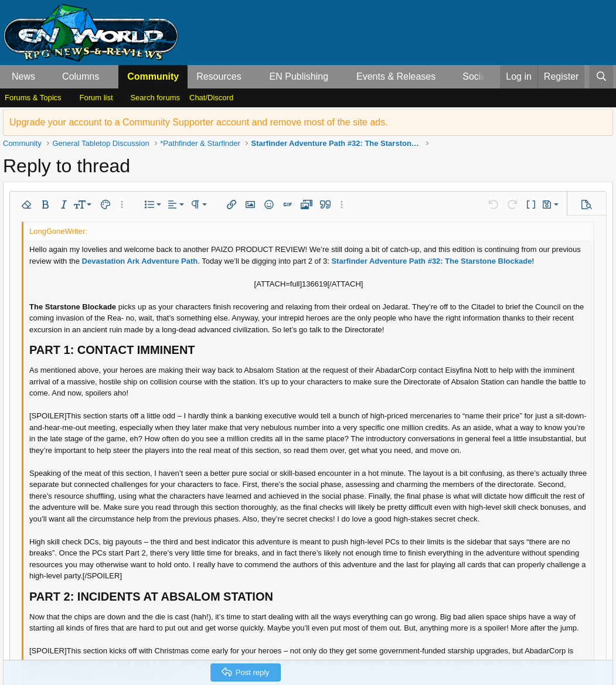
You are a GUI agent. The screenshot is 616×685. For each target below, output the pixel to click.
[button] (45, 77)
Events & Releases (396, 76)
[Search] (601, 77)
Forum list (96, 98)
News (23, 76)
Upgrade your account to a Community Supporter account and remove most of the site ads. (199, 122)
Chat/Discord (211, 98)
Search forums (155, 98)
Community (153, 76)
